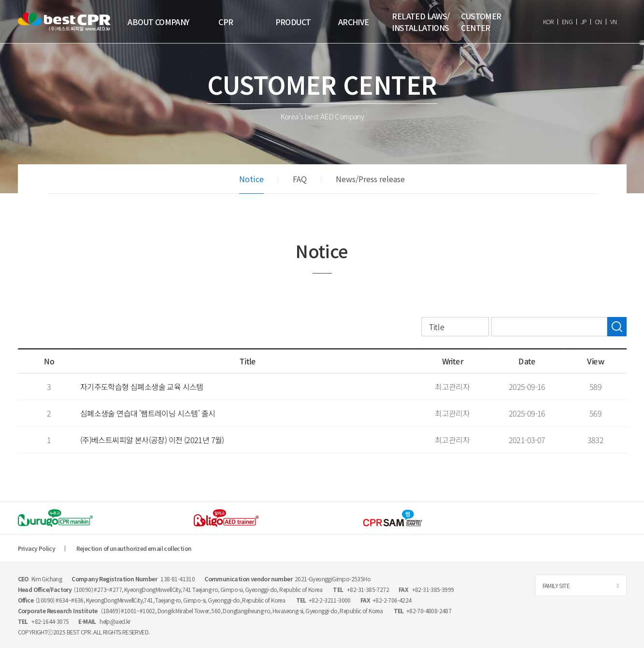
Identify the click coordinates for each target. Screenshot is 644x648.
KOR (548, 22)
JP (584, 22)
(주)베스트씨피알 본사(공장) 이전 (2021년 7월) (152, 440)
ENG (567, 22)
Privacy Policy (37, 548)
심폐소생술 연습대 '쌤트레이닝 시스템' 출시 (147, 413)
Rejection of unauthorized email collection (134, 548)
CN (598, 22)
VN (614, 22)
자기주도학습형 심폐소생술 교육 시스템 (141, 387)
